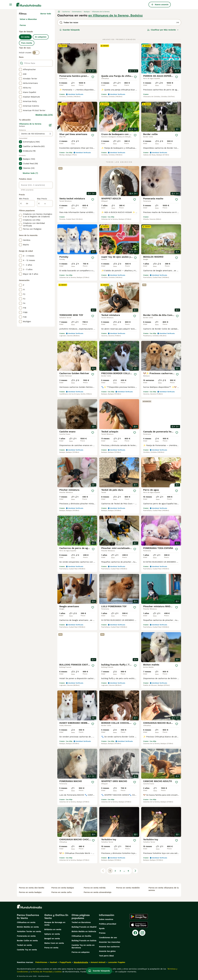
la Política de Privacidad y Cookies (46, 972)
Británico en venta (53, 929)
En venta (25, 37)
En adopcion (41, 37)
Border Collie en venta (27, 941)
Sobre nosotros (106, 919)
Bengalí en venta (52, 939)
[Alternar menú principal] (11, 5)
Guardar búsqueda (70, 30)
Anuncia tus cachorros (109, 947)
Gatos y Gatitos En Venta (56, 917)
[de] (27, 203)
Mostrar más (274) (44, 115)
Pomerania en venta (26, 936)
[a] (45, 203)
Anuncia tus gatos (107, 951)
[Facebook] (135, 933)
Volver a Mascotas (28, 19)
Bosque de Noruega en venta (55, 924)
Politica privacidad (108, 924)
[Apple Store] (139, 925)
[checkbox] (20, 70)
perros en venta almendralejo (98, 892)
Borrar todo (46, 14)
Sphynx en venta (52, 934)
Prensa (102, 933)
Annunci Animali (98, 962)
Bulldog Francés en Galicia (84, 941)
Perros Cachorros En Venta (28, 917)
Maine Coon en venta (54, 943)
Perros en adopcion (81, 952)
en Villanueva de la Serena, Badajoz (115, 15)
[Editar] (50, 125)
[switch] (36, 53)
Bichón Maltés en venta (28, 927)
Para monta (27, 43)
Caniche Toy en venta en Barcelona (83, 946)
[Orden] (163, 30)
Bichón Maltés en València (84, 931)
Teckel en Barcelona (81, 922)
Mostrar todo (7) (30, 173)
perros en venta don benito (32, 888)
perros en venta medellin (128, 888)
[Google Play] (139, 917)
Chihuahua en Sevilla (81, 936)
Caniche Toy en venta (27, 950)
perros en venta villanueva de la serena (164, 889)
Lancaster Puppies (117, 962)
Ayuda (102, 928)
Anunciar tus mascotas (110, 942)
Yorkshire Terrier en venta (29, 931)
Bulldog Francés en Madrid (84, 927)
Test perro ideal (106, 956)
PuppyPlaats (65, 962)
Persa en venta (51, 948)
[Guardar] (93, 77)
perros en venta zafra (61, 892)
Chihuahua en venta (26, 922)
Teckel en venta (24, 945)
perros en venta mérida (95, 888)
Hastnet (53, 962)
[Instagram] (142, 933)
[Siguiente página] (135, 871)
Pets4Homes (41, 962)
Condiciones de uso (108, 938)
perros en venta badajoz (30, 892)
